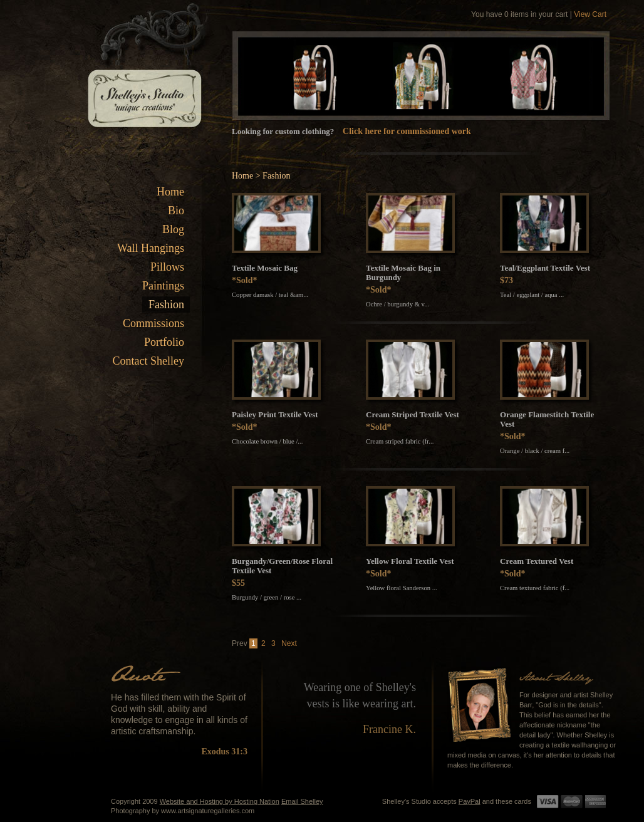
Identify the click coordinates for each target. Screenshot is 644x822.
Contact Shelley (148, 361)
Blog (173, 229)
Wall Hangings (151, 248)
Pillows (167, 267)
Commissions (153, 323)
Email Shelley (302, 801)
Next (289, 643)
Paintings (163, 286)
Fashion (166, 304)
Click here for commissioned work (407, 131)
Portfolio (164, 342)
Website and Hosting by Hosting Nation (220, 801)
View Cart (590, 14)
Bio (176, 211)
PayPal (470, 801)
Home (170, 192)
